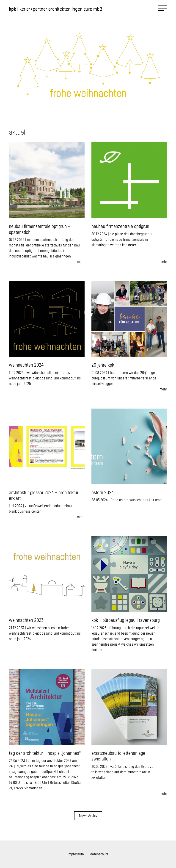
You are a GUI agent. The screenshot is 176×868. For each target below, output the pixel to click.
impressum (76, 854)
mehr (81, 262)
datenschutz (99, 854)
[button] (44, 62)
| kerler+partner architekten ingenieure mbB (56, 9)
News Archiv (88, 816)
